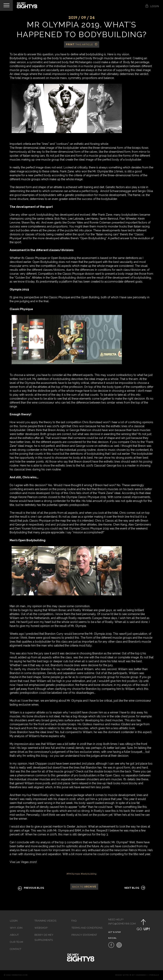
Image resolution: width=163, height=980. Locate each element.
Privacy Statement (84, 935)
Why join (16, 928)
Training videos (45, 921)
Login (14, 921)
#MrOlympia (73, 874)
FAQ (74, 921)
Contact (16, 949)
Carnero (141, 975)
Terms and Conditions (87, 928)
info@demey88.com (119, 924)
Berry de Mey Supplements (44, 937)
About (14, 935)
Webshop (41, 928)
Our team (16, 942)
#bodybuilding (89, 874)
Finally (154, 975)
